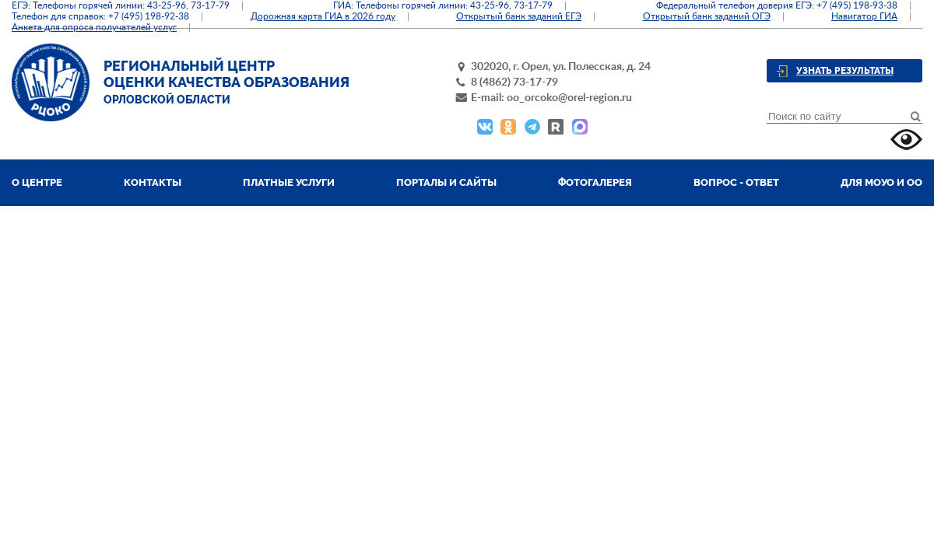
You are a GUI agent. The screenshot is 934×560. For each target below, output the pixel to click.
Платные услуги (289, 182)
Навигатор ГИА (864, 16)
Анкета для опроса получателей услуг (94, 27)
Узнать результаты (845, 71)
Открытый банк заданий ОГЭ (707, 16)
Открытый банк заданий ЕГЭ (519, 16)
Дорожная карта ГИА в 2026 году (323, 16)
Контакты (153, 182)
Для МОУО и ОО (881, 182)
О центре (37, 182)
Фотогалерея (595, 182)
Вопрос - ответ (736, 182)
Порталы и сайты (446, 182)
